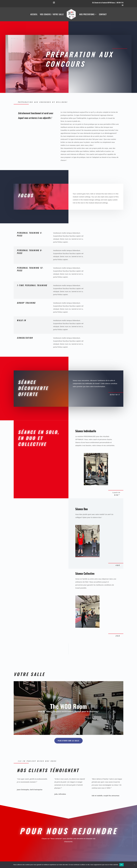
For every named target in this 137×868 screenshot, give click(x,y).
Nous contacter (99, 75)
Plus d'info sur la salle (68, 741)
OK (121, 865)
